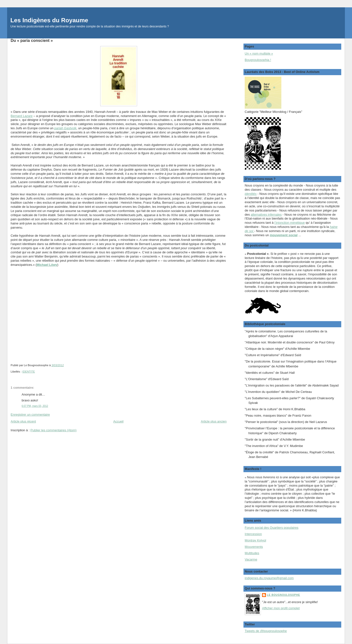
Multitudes (252, 553)
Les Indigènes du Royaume (49, 20)
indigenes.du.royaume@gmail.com (269, 578)
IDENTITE (28, 372)
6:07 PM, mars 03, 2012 (35, 406)
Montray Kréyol (255, 540)
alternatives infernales (266, 215)
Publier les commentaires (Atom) (54, 430)
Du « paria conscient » (32, 40)
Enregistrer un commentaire (30, 415)
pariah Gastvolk (65, 128)
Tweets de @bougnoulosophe (266, 631)
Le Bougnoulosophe (283, 595)
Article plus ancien (214, 421)
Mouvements (254, 547)
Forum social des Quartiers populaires (272, 528)
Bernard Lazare (22, 116)
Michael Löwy (47, 265)
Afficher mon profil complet (281, 608)
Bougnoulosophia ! (258, 60)
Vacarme (251, 559)
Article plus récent (23, 421)
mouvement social (284, 235)
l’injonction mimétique (290, 223)
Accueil (118, 421)
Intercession (253, 534)
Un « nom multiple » (259, 53)
